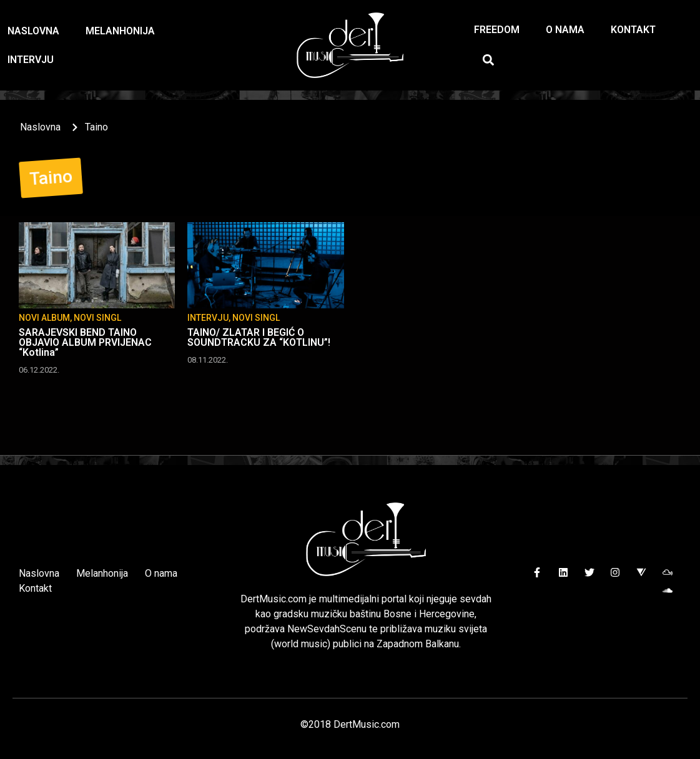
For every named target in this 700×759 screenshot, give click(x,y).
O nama (565, 30)
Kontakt (633, 30)
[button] (488, 60)
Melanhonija (120, 31)
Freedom (497, 30)
